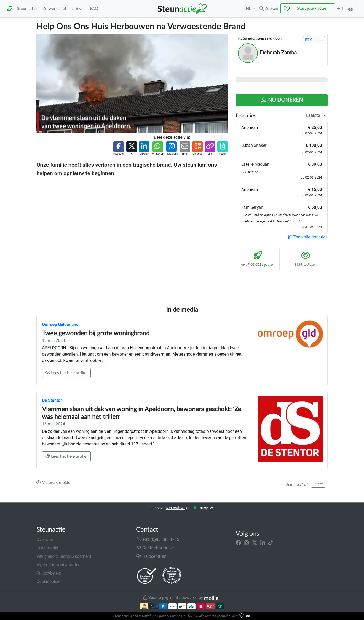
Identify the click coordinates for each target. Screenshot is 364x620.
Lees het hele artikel (66, 373)
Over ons (45, 540)
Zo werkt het (54, 9)
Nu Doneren (282, 100)
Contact (314, 40)
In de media (47, 548)
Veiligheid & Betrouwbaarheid (64, 556)
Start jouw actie (312, 8)
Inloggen (347, 9)
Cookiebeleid (49, 582)
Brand (318, 483)
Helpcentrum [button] (151, 556)
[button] (269, 9)
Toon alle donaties (308, 237)
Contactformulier (155, 548)
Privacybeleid (49, 573)
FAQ (94, 9)
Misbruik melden (55, 483)
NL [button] (249, 9)
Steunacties (28, 9)
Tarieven (78, 9)
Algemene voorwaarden (58, 565)
